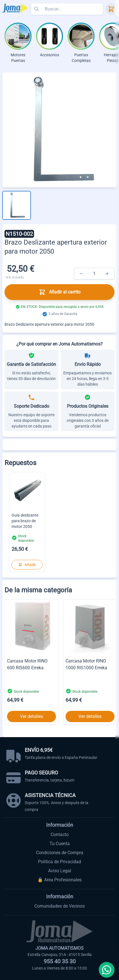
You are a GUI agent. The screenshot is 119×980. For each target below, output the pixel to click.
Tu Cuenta (60, 844)
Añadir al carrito (60, 292)
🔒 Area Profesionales (60, 880)
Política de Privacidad (60, 862)
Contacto (60, 835)
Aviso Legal (60, 871)
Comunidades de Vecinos (60, 906)
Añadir (27, 565)
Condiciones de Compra (60, 853)
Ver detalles (32, 716)
